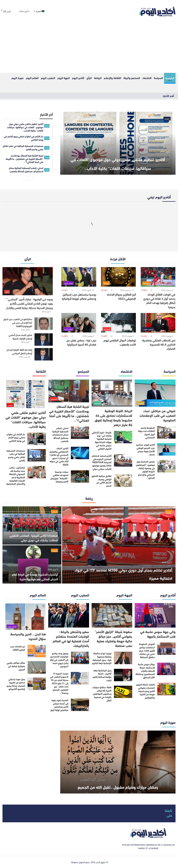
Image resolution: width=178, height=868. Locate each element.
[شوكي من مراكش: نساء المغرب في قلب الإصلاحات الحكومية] (155, 393)
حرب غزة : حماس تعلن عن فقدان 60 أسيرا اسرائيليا (81, 342)
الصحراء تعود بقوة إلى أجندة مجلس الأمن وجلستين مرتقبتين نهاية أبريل (59, 705)
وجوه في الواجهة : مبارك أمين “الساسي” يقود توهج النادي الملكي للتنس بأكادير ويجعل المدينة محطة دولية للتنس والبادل (29, 303)
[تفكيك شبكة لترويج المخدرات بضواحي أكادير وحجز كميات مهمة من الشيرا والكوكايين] (166, 689)
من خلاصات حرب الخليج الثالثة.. (18, 648)
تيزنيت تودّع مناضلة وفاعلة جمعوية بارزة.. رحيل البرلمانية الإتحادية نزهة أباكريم (102, 658)
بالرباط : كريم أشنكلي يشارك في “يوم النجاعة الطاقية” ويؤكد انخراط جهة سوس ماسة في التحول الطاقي (102, 440)
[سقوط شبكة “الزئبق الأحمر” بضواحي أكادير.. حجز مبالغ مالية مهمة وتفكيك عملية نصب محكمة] (112, 615)
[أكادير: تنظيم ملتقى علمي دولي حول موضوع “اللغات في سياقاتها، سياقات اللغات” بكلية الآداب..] (118, 143)
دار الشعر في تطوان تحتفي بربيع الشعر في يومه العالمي (16, 437)
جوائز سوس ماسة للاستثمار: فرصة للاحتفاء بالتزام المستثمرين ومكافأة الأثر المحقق (145, 671)
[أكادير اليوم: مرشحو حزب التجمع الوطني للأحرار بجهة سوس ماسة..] (166, 449)
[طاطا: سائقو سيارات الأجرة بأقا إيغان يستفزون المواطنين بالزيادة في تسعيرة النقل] (123, 692)
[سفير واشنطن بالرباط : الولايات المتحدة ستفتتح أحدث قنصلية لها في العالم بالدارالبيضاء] (69, 615)
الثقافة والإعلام (112, 78)
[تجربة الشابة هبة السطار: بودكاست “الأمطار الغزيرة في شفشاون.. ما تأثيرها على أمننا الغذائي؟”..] (69, 391)
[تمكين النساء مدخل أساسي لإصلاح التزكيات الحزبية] (44, 340)
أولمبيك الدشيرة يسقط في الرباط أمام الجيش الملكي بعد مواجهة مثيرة (32, 576)
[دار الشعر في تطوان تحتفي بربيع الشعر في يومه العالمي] (37, 439)
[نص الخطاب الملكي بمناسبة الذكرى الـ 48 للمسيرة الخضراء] (158, 323)
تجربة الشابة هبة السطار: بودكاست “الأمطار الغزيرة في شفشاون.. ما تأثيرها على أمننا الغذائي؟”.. (69, 413)
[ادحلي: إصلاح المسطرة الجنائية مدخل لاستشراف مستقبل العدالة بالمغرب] (80, 433)
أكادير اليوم (78, 78)
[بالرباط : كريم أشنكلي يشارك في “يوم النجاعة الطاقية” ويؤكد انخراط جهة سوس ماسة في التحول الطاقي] (123, 437)
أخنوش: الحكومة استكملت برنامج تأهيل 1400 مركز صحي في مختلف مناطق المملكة (147, 650)
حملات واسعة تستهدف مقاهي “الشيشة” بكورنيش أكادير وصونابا (59, 477)
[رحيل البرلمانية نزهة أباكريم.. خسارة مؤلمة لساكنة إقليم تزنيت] (123, 675)
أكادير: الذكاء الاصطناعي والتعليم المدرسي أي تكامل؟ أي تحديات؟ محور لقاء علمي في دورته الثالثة (59, 456)
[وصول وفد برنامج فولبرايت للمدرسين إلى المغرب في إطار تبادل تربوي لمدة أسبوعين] (80, 658)
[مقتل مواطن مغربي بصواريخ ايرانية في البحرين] (37, 667)
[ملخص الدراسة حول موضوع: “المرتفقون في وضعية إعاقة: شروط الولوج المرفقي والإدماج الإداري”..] (166, 466)
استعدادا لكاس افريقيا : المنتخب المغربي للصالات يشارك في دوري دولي (36, 535)
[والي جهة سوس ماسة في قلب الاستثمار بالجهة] (155, 615)
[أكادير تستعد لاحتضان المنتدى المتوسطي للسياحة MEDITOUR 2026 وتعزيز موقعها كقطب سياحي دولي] (123, 460)
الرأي (89, 78)
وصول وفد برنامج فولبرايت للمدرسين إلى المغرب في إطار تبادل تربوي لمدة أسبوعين (59, 660)
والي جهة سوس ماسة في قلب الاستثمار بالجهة (158, 634)
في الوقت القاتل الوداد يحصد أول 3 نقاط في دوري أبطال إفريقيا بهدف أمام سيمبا (159, 301)
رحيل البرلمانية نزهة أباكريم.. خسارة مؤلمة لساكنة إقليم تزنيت (102, 675)
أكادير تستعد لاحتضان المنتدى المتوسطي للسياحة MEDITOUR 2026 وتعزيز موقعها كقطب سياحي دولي (102, 462)
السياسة (158, 78)
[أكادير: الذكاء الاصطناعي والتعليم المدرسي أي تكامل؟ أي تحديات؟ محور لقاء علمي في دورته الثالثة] (80, 453)
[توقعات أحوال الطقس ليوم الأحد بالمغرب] (118, 323)
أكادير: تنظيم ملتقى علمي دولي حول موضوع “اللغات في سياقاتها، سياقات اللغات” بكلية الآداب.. (118, 158)
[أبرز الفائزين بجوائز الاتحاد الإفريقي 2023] (118, 277)
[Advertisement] (89, 48)
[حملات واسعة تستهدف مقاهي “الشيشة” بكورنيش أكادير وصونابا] (80, 476)
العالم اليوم (32, 78)
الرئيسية (170, 78)
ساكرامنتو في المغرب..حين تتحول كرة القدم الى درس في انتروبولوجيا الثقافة (18, 322)
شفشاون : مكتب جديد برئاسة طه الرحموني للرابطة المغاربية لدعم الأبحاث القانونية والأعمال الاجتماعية (16, 476)
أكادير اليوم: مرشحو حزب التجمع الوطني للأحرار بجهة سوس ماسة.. (145, 449)
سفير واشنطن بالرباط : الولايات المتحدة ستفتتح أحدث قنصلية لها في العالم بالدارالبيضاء (71, 638)
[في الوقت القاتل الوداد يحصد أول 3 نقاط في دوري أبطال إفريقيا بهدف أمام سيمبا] (158, 277)
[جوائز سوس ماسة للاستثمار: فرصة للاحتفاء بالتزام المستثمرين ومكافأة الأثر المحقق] (166, 669)
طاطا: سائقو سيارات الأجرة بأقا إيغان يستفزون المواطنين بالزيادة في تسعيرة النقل (102, 694)
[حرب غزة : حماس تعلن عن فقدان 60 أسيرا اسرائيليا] (79, 323)
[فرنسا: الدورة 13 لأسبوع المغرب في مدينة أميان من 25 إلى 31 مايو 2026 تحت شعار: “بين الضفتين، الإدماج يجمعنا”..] (80, 678)
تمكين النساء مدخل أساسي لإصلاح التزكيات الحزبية (20, 337)
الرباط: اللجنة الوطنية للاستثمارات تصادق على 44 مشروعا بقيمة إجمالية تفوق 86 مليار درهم (113, 418)
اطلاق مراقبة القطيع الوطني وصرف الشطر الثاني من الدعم (102, 481)
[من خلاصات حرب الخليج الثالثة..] (37, 651)
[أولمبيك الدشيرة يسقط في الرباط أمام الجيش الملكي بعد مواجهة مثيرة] (32, 564)
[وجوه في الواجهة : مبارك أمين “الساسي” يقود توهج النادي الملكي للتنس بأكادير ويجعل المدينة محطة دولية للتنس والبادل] (28, 281)
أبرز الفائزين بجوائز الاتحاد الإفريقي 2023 (121, 296)
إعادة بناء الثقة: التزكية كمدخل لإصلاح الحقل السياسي (19, 351)
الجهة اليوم (64, 78)
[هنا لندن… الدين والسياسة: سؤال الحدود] (25, 616)
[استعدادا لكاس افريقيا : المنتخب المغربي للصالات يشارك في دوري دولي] (32, 525)
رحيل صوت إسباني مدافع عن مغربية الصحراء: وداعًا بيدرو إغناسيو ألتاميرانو (16, 684)
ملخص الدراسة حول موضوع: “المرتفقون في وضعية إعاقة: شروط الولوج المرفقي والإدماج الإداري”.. (145, 470)
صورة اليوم (18, 78)
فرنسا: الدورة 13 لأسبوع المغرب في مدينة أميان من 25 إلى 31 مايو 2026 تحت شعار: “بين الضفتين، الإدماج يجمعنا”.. (59, 683)
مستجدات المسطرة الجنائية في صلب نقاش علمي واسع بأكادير (16, 455)
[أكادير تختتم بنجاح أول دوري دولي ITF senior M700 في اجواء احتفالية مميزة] (119, 545)
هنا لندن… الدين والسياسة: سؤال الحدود (28, 636)
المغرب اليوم (48, 78)
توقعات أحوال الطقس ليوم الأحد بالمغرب (120, 342)
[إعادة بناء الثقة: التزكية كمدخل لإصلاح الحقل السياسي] (44, 354)
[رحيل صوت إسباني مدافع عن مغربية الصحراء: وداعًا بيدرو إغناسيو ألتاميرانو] (37, 684)
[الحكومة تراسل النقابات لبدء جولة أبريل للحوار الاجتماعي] (166, 432)
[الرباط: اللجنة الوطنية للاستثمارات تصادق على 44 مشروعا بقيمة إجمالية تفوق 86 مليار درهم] (112, 393)
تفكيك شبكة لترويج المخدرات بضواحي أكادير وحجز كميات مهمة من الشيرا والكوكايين (145, 691)
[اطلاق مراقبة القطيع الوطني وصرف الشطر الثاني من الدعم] (123, 481)
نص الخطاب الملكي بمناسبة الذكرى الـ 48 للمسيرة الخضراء (159, 344)
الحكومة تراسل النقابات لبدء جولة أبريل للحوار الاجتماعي (146, 433)
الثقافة (167, 119)
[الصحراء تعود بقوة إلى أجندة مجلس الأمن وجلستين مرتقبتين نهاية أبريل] (80, 705)
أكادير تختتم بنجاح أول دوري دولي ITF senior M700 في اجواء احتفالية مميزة (120, 573)
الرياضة (98, 78)
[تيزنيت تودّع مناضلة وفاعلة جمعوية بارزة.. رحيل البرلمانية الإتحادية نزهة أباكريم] (123, 658)
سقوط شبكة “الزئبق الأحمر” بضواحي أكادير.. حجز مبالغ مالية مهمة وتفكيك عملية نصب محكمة (114, 638)
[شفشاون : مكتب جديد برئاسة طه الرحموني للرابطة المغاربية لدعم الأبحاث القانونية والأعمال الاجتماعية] (37, 472)
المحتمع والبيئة (132, 78)
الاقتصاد (147, 78)
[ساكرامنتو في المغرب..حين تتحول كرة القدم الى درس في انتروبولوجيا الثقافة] (44, 324)
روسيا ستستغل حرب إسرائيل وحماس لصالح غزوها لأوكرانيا (79, 296)
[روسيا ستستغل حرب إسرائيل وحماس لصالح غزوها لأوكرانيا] (79, 277)
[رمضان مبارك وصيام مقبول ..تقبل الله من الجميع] (118, 762)
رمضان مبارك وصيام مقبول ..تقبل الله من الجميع (118, 781)
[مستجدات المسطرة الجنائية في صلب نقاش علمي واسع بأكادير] (37, 455)
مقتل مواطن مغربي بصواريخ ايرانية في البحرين (16, 666)
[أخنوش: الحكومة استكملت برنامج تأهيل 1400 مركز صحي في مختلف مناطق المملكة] (166, 649)
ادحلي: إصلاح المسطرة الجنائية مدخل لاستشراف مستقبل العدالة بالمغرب (60, 434)
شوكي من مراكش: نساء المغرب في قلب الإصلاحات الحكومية (158, 415)
